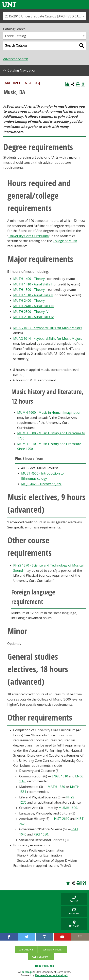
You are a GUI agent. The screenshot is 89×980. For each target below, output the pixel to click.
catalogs (27, 972)
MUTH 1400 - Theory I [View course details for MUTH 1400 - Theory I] (30, 279)
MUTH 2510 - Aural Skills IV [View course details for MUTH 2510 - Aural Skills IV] (34, 317)
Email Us (70, 912)
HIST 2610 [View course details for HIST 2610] (62, 819)
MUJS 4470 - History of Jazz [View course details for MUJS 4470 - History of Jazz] (41, 484)
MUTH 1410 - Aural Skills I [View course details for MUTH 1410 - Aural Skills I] (33, 284)
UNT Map (74, 924)
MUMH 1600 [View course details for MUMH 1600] (68, 808)
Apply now (25, 950)
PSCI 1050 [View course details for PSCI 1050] (41, 834)
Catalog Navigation (22, 70)
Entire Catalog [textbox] (16, 36)
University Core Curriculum (29, 236)
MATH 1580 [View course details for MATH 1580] (56, 787)
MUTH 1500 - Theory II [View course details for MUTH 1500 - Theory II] (30, 290)
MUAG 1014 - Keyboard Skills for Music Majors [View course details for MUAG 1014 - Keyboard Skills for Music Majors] (48, 339)
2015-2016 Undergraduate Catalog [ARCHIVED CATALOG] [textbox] (45, 16)
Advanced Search (16, 59)
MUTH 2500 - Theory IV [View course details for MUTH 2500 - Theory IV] (31, 312)
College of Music (65, 241)
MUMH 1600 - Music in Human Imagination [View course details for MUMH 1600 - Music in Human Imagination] (49, 412)
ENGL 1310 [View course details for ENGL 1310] (60, 776)
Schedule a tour (52, 950)
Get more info (40, 957)
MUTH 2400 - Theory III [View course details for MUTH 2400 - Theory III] (31, 301)
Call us (70, 899)
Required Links (45, 966)
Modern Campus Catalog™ (51, 975)
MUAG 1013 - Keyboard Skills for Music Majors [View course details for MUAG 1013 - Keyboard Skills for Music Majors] (48, 328)
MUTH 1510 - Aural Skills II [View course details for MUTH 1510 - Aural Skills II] (33, 295)
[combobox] (44, 16)
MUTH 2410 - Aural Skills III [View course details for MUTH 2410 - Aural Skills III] (34, 306)
